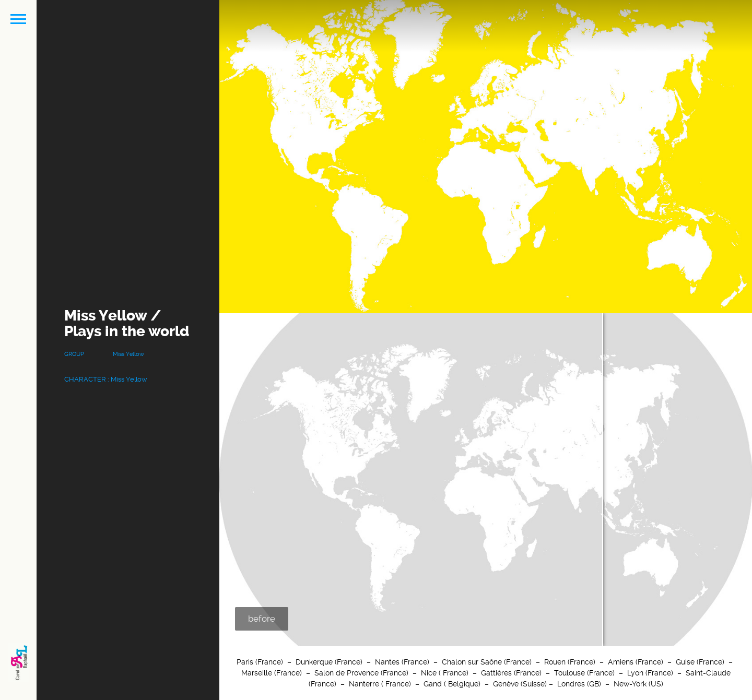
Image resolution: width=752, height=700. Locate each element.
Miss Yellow (128, 354)
